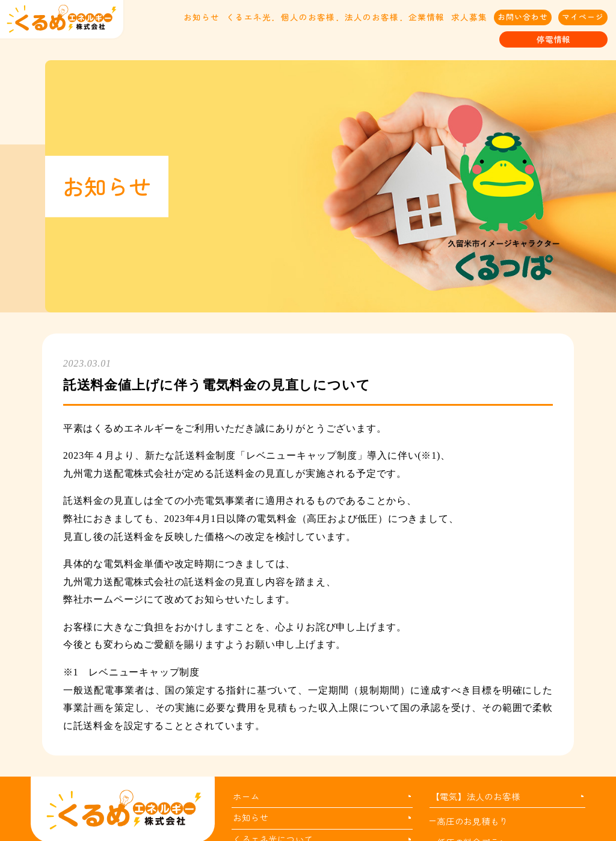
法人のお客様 (372, 17)
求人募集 (469, 17)
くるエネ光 (249, 17)
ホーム (246, 796)
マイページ (583, 17)
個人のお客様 (308, 17)
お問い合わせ (523, 17)
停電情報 (553, 39)
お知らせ (202, 17)
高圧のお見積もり (472, 821)
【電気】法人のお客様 (475, 796)
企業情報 (427, 17)
